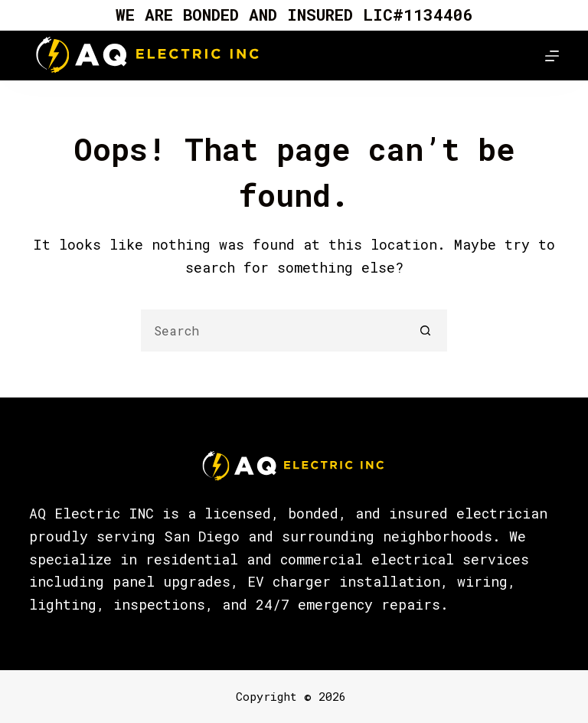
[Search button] (426, 330)
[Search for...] (273, 330)
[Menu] (552, 56)
